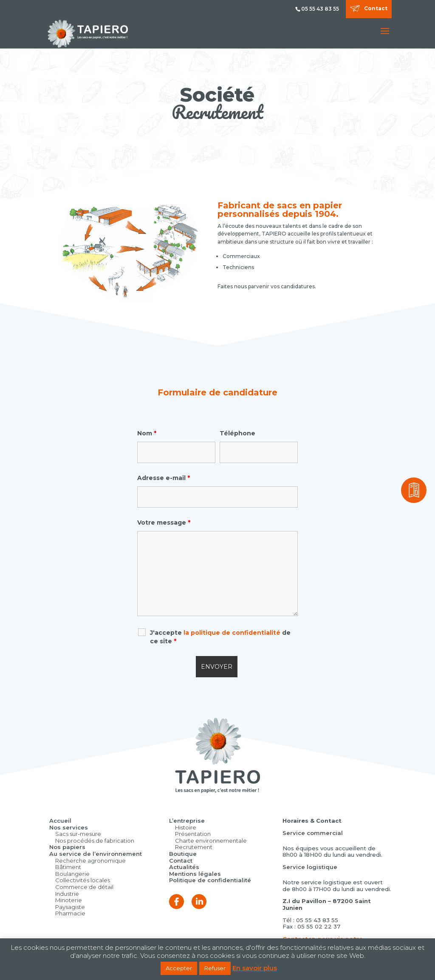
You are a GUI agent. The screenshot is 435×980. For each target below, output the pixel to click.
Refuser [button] (215, 968)
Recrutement (194, 847)
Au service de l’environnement (96, 854)
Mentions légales (195, 874)
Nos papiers (67, 847)
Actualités (184, 867)
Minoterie (69, 900)
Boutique (183, 854)
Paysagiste (70, 907)
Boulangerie (72, 874)
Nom (147, 433)
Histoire (186, 827)
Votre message (164, 523)
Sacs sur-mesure (78, 834)
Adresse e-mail (164, 478)
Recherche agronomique (90, 861)
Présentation (193, 834)
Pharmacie (70, 913)
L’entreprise (187, 821)
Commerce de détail (84, 887)
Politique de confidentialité (210, 880)
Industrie (67, 894)
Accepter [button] (179, 968)
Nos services (69, 827)
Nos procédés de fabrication (95, 841)
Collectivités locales (83, 880)
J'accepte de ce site (220, 637)
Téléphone (237, 433)
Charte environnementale (211, 841)
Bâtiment (68, 867)
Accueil (60, 821)
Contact (376, 8)
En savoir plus (255, 968)
